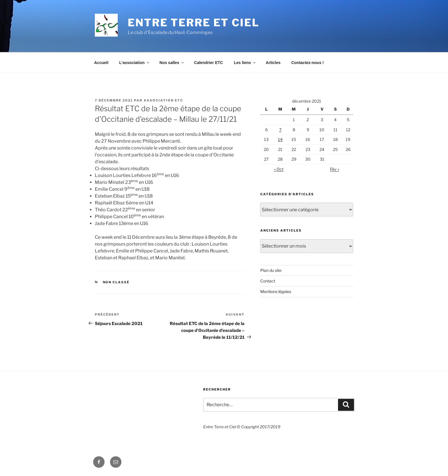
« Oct (279, 169)
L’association (135, 63)
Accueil (101, 63)
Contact (268, 281)
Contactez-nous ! (308, 63)
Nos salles (172, 63)
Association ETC (163, 100)
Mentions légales (276, 291)
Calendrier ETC (208, 63)
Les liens (245, 63)
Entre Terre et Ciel (194, 23)
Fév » (335, 169)
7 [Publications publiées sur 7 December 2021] (280, 130)
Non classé (116, 282)
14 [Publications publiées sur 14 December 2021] (280, 139)
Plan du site (271, 270)
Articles (273, 63)
